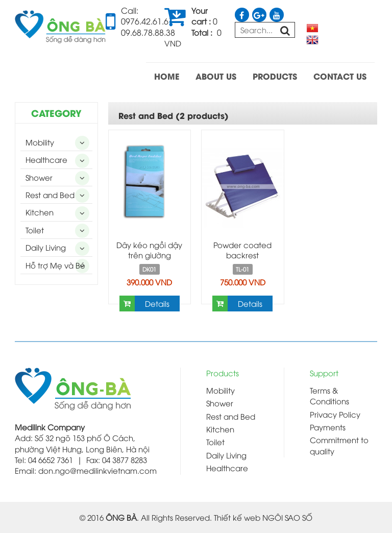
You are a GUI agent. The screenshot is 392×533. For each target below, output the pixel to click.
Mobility (40, 142)
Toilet (35, 230)
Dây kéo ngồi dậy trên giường (149, 250)
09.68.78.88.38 (148, 32)
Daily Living (46, 247)
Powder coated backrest (242, 250)
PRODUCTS (275, 76)
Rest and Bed (50, 195)
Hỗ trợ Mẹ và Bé (55, 265)
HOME (167, 76)
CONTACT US (340, 76)
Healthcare (46, 159)
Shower (39, 177)
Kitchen (40, 212)
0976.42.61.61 (147, 21)
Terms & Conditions (329, 395)
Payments (328, 427)
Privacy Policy (335, 414)
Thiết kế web (237, 517)
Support (324, 373)
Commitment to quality (339, 445)
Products (223, 373)
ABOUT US (216, 76)
